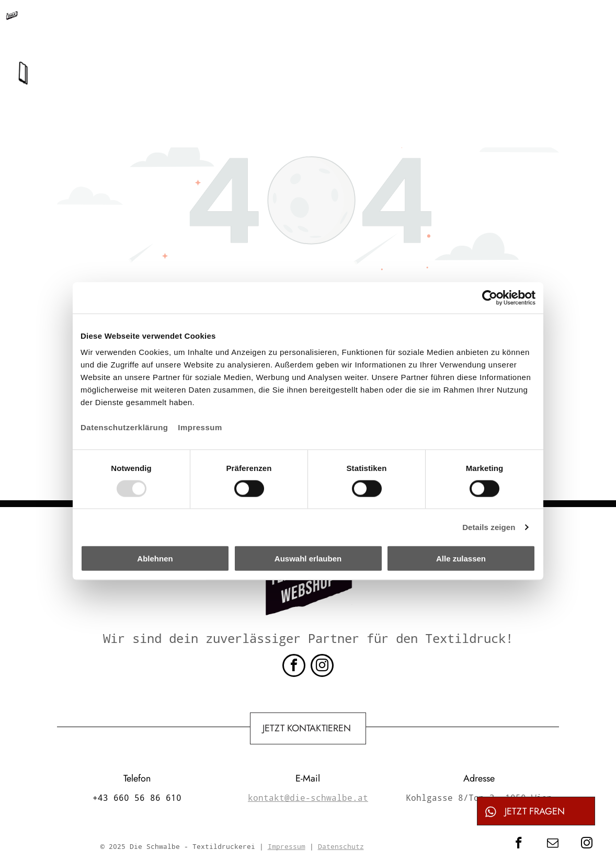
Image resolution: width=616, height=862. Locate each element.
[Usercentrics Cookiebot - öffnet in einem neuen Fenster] (490, 297)
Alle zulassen (461, 559)
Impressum (200, 427)
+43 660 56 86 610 (220, 22)
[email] (552, 844)
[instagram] (322, 667)
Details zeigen (489, 527)
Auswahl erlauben (308, 559)
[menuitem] (231, 60)
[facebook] (294, 667)
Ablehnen (155, 559)
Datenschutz (341, 846)
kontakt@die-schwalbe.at (339, 22)
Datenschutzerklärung (124, 427)
